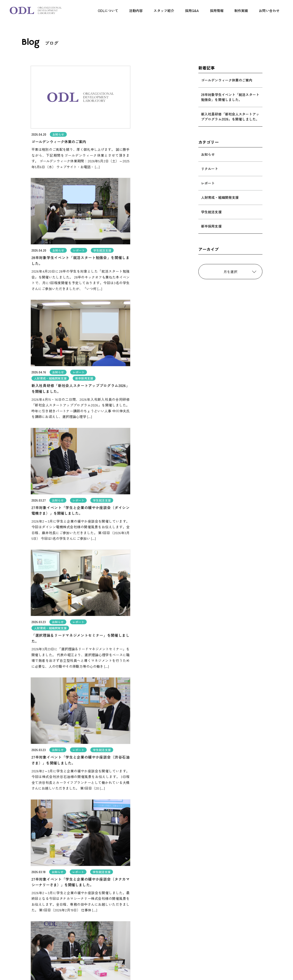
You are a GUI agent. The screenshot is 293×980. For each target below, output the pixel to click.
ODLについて (108, 11)
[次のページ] (175, 837)
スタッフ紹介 (164, 11)
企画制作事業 (114, 927)
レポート (208, 183)
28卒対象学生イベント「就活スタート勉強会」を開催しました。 (230, 97)
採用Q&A (192, 11)
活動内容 (136, 11)
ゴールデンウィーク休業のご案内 (227, 80)
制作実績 (241, 11)
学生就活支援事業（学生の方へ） (129, 932)
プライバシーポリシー (180, 951)
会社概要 (171, 942)
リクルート (210, 169)
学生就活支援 (211, 212)
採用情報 (217, 11)
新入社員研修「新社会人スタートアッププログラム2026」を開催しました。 (230, 117)
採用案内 (171, 914)
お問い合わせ (269, 11)
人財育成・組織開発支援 (220, 197)
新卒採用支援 (211, 226)
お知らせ (208, 154)
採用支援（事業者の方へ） (124, 921)
